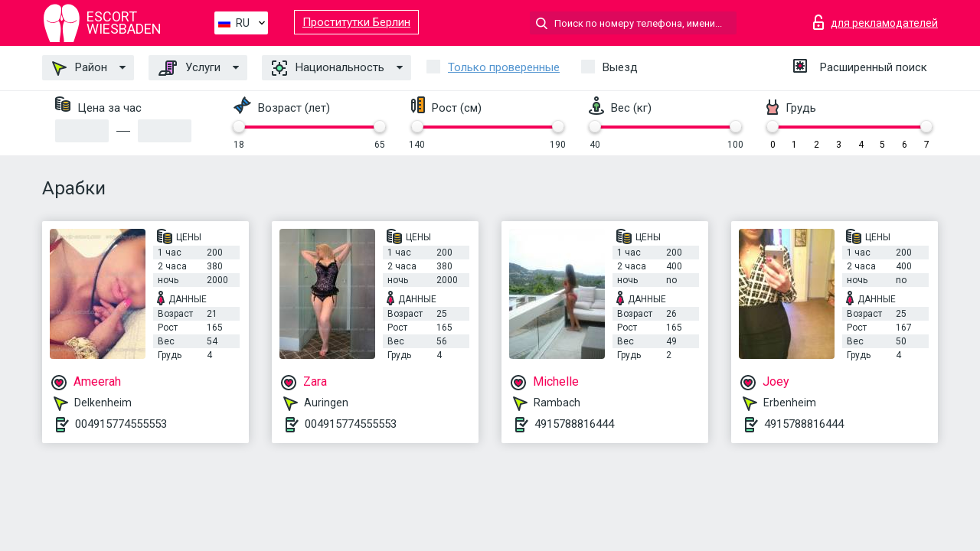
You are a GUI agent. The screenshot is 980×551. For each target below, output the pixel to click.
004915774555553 (121, 424)
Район (80, 68)
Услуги (189, 68)
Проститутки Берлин (356, 22)
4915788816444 (574, 424)
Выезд (620, 67)
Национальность (328, 68)
